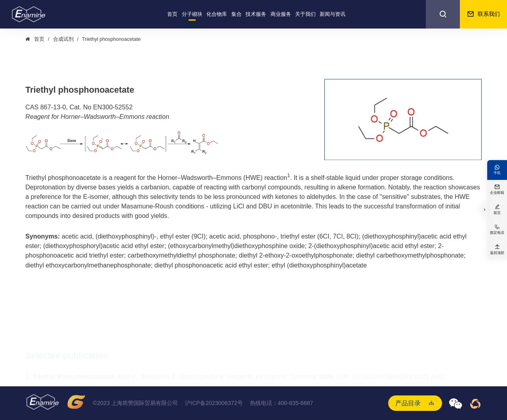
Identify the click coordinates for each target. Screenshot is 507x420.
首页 (172, 14)
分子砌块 (192, 14)
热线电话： (282, 403)
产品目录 (408, 403)
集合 (236, 14)
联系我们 (483, 14)
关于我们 (305, 14)
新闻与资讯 (333, 14)
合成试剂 (63, 39)
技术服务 (256, 14)
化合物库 (217, 14)
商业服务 (281, 14)
